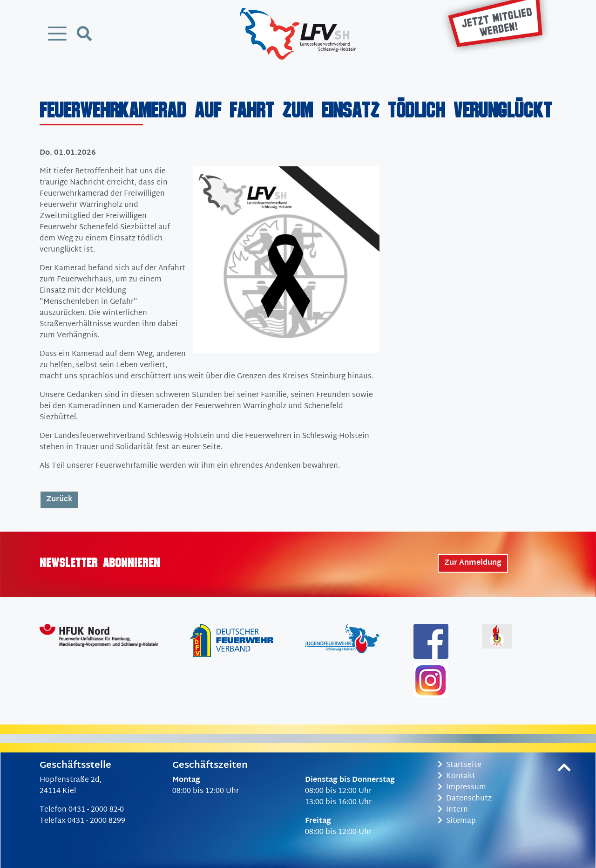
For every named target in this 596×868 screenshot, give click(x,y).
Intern (453, 810)
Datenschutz (465, 799)
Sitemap (457, 821)
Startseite (460, 765)
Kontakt (457, 776)
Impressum (462, 788)
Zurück (59, 500)
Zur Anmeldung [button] (473, 563)
